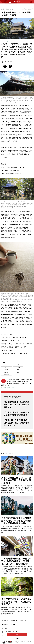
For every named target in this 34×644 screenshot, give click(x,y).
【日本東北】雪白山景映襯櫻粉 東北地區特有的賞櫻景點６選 (17, 414)
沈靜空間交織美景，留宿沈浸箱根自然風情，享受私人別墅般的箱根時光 (17, 404)
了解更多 (17, 638)
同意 (17, 634)
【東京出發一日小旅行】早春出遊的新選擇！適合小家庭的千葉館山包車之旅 (17, 423)
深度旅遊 (5, 620)
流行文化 (23, 620)
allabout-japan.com (8, 387)
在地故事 (14, 625)
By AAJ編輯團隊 (7, 62)
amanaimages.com (7, 41)
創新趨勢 (5, 625)
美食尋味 (14, 620)
